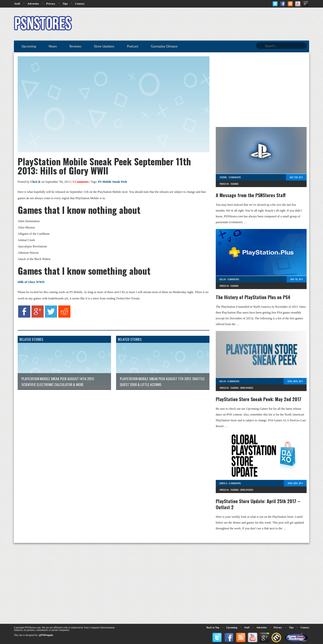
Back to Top (213, 627)
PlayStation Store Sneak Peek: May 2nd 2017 (259, 399)
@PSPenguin (46, 635)
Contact (80, 4)
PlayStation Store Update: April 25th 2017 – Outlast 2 (258, 504)
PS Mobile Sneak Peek (112, 182)
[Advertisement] (217, 24)
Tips (65, 4)
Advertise (33, 4)
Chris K (35, 182)
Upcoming (232, 627)
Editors (223, 177)
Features (234, 184)
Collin (223, 279)
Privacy (51, 4)
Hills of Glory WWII (31, 282)
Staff (17, 4)
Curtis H (223, 483)
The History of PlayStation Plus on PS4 (253, 297)
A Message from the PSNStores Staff (251, 195)
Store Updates (247, 388)
